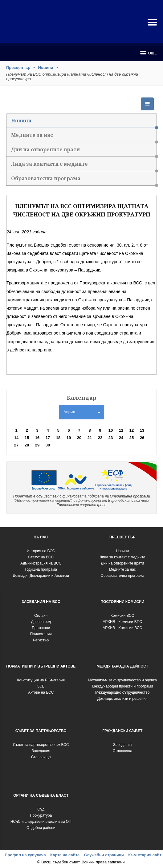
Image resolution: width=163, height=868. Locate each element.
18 (58, 438)
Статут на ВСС (41, 557)
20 (79, 438)
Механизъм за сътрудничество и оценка (122, 680)
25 (132, 438)
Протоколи (41, 628)
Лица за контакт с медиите (122, 557)
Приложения (41, 634)
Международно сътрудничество (122, 692)
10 (111, 430)
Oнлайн (41, 616)
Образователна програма (84, 180)
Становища (41, 757)
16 (37, 438)
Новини (45, 67)
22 (100, 438)
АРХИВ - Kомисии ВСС (122, 628)
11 (121, 430)
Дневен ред (41, 622)
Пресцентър (18, 67)
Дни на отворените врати (84, 151)
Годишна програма (41, 569)
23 (111, 438)
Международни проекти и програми (122, 686)
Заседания (41, 751)
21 (90, 438)
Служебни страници (104, 855)
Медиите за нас (84, 137)
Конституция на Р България (41, 680)
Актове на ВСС (41, 692)
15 (27, 438)
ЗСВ (41, 686)
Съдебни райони (41, 828)
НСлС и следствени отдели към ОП (41, 822)
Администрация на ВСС (41, 563)
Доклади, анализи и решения (122, 699)
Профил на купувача (25, 855)
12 (132, 430)
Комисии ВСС (122, 616)
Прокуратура (41, 815)
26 (142, 438)
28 (27, 445)
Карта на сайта (65, 855)
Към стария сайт (145, 855)
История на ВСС (41, 551)
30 (48, 445)
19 (69, 438)
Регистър (41, 640)
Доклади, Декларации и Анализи (41, 576)
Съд (41, 809)
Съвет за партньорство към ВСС (41, 745)
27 (16, 445)
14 (16, 438)
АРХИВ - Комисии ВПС (122, 622)
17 (48, 438)
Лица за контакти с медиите (84, 166)
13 (142, 430)
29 (37, 445)
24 (121, 438)
